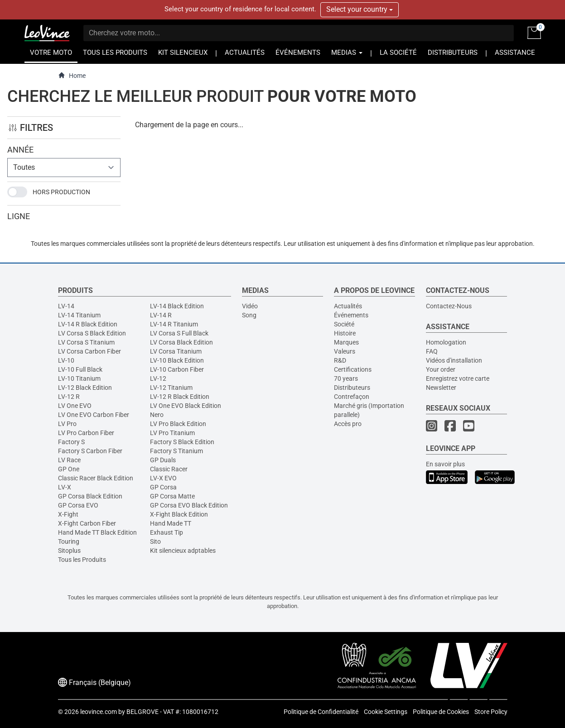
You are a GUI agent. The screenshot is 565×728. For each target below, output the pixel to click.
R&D (340, 360)
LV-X (65, 487)
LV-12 (158, 378)
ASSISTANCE (515, 53)
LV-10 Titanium (79, 378)
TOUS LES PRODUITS (115, 53)
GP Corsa (163, 487)
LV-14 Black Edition (177, 306)
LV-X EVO (163, 478)
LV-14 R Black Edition (88, 324)
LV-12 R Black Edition (180, 397)
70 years (346, 378)
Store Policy (491, 712)
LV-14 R (161, 315)
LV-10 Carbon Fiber (177, 369)
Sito (155, 541)
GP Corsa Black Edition (90, 496)
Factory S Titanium (176, 451)
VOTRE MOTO (51, 53)
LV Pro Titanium (172, 433)
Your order (441, 369)
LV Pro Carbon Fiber (86, 433)
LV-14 (66, 306)
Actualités (348, 306)
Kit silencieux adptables (183, 551)
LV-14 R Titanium (174, 324)
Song (249, 315)
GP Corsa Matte (172, 496)
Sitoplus (69, 551)
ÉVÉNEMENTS (298, 53)
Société (344, 324)
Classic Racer (169, 469)
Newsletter (441, 388)
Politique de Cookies (441, 712)
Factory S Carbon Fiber (90, 451)
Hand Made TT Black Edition (97, 532)
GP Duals (163, 460)
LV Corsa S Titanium (86, 342)
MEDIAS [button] (347, 53)
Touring (69, 541)
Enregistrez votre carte (458, 378)
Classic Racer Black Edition (96, 478)
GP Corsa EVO (78, 505)
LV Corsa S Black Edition (92, 333)
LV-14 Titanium (79, 315)
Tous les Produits (82, 560)
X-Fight (68, 514)
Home (72, 75)
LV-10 (66, 360)
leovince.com (99, 712)
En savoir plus (445, 464)
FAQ (432, 351)
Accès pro (348, 424)
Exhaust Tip (167, 532)
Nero (157, 415)
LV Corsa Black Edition (181, 342)
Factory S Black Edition (182, 442)
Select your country (360, 9)
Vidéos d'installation (454, 360)
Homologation (446, 342)
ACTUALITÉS (245, 53)
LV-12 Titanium (171, 388)
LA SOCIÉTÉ (398, 53)
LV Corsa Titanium (176, 351)
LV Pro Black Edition (178, 424)
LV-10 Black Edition (177, 360)
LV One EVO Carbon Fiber (94, 415)
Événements (351, 315)
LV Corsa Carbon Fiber (89, 351)
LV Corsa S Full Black (179, 333)
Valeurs (345, 351)
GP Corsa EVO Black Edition (189, 505)
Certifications (353, 369)
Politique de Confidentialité (321, 712)
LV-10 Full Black (80, 369)
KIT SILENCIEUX (183, 53)
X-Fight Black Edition (179, 514)
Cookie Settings (386, 712)
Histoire (345, 333)
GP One (69, 469)
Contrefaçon (352, 397)
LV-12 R (69, 397)
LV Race (69, 460)
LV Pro (67, 424)
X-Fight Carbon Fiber (87, 523)
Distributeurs (352, 388)
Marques (346, 342)
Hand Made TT (171, 523)
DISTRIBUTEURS (453, 53)
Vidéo (250, 306)
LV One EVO (75, 406)
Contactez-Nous (449, 306)
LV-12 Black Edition (85, 388)
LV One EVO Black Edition (186, 406)
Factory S (71, 442)
